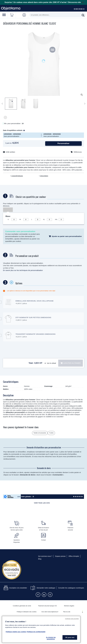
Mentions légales (69, 606)
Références (78, 152)
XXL (56, 219)
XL (44, 219)
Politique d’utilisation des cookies (27, 612)
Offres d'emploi (74, 556)
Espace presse (60, 556)
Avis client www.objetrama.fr (50, 612)
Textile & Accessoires (40, 433)
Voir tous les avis (42, 503)
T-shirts (51, 433)
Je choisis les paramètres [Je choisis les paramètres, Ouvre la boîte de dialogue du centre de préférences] (51, 638)
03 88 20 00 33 (79, 9)
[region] (41, 629)
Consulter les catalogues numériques (71, 588)
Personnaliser (64, 143)
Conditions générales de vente (22, 606)
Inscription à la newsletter (15, 588)
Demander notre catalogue (46, 588)
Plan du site (67, 612)
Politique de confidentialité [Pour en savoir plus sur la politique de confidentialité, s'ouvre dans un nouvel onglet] (36, 632)
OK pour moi (70, 637)
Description (44, 176)
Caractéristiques (17, 176)
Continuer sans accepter (72, 619)
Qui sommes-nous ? (45, 556)
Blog (40, 559)
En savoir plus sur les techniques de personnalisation (23, 270)
